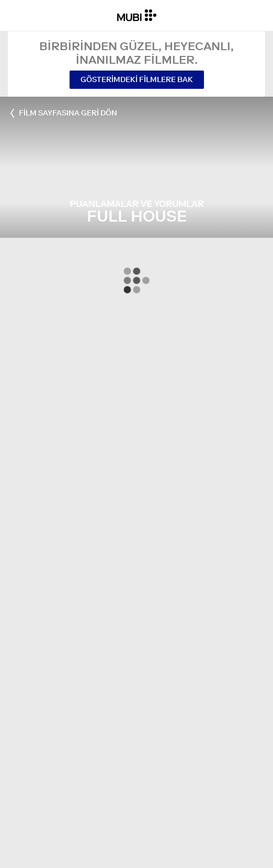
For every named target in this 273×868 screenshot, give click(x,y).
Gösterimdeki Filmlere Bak (137, 79)
